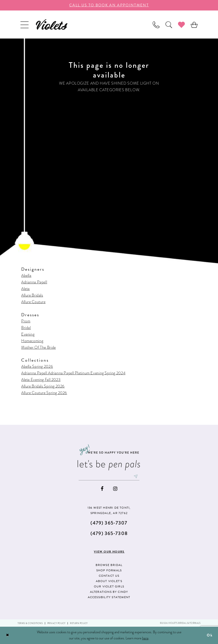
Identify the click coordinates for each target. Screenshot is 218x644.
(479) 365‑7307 (109, 523)
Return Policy (79, 623)
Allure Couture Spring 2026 (44, 393)
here (145, 638)
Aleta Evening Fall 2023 (41, 380)
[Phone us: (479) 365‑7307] (156, 25)
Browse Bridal (109, 565)
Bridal (26, 328)
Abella (26, 275)
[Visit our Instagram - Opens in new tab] (115, 489)
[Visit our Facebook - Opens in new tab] (102, 489)
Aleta (25, 289)
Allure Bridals (32, 295)
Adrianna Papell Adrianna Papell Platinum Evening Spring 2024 (73, 373)
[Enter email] (109, 476)
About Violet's (109, 581)
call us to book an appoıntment (109, 5)
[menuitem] (25, 25)
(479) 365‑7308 (109, 533)
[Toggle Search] (169, 25)
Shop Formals (109, 570)
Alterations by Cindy (109, 592)
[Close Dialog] (8, 635)
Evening (28, 334)
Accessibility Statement (109, 597)
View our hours (109, 552)
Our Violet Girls (109, 586)
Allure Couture (33, 302)
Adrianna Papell (34, 282)
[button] (25, 25)
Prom (26, 321)
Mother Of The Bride (39, 347)
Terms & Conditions (30, 623)
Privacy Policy (56, 623)
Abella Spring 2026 (37, 366)
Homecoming (32, 341)
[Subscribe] (136, 476)
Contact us (109, 576)
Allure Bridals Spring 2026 (43, 386)
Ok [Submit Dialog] (210, 635)
